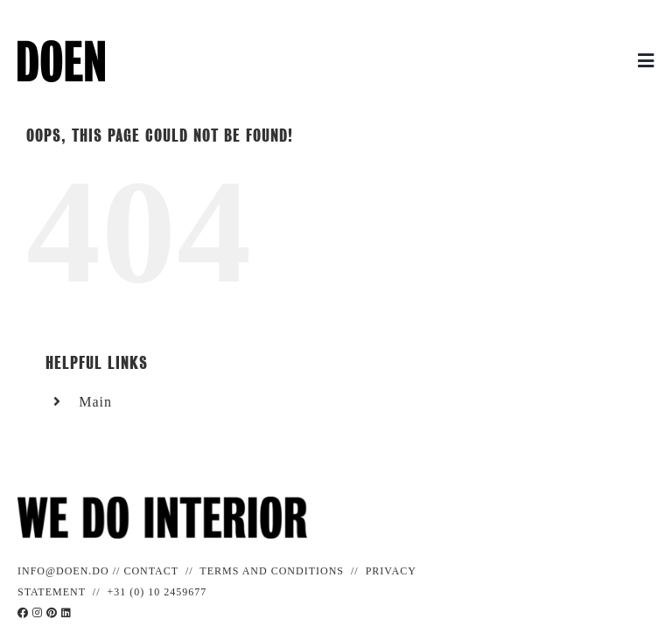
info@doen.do (63, 571)
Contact (151, 571)
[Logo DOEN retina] (61, 46)
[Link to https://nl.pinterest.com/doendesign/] (52, 613)
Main (95, 402)
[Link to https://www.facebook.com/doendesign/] (23, 613)
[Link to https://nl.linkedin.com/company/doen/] (66, 613)
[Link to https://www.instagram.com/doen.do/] (38, 613)
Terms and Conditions (272, 571)
